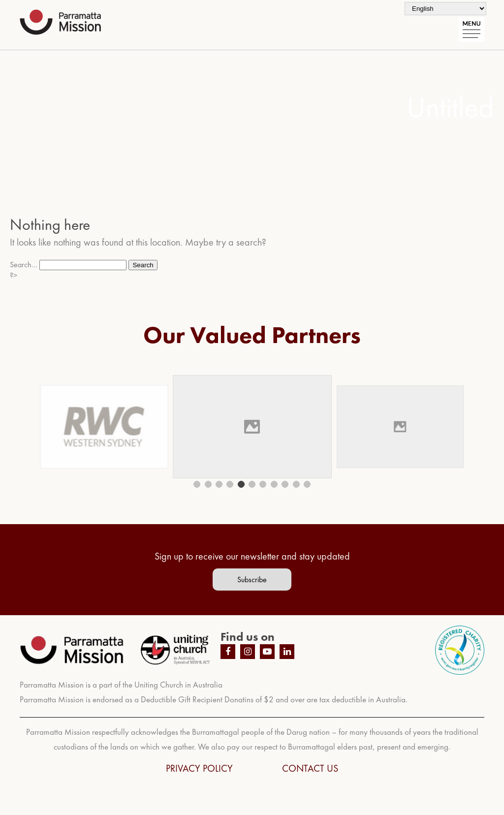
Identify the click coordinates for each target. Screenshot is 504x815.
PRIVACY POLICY (199, 768)
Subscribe (252, 580)
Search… (24, 265)
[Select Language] (445, 9)
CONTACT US (310, 768)
